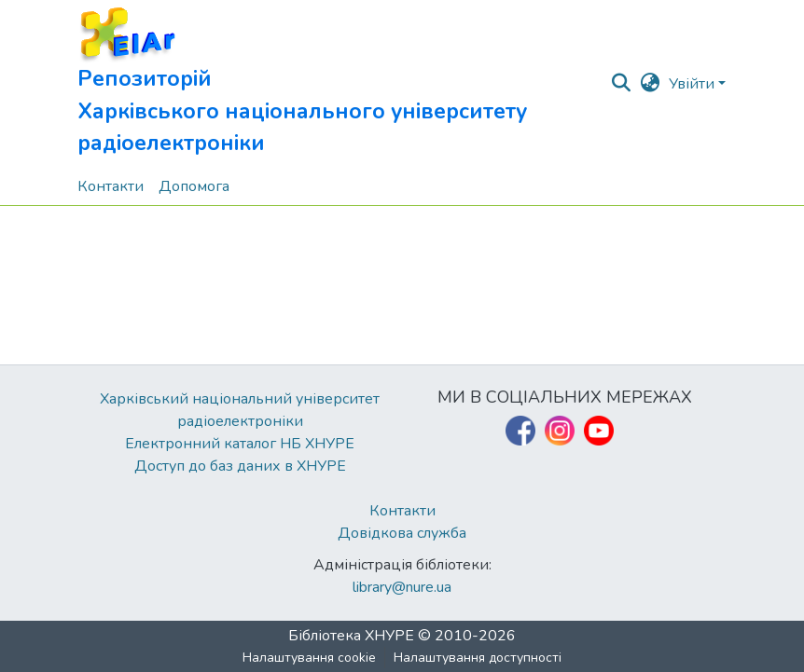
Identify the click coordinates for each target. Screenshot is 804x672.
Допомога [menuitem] (194, 186)
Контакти (402, 511)
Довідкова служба (402, 533)
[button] (343, 84)
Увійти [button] (693, 84)
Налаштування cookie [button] (309, 658)
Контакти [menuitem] (111, 186)
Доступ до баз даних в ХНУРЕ (240, 466)
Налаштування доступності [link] (478, 658)
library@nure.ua (402, 587)
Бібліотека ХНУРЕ (351, 636)
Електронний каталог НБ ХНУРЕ (240, 444)
